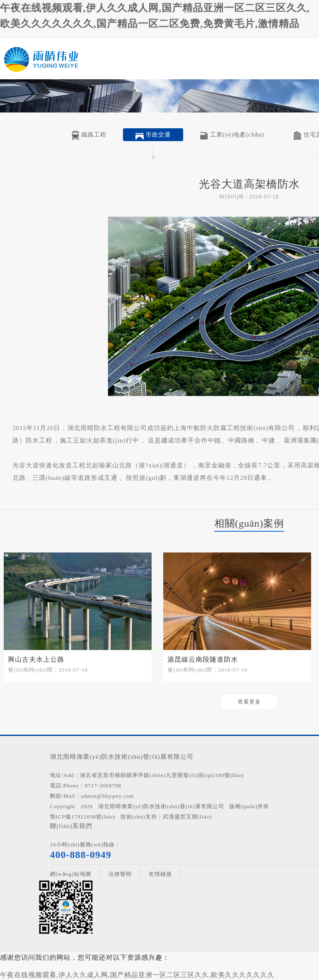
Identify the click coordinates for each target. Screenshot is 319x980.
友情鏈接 (160, 874)
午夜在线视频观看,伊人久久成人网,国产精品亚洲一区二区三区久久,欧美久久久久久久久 (137, 975)
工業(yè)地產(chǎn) (232, 136)
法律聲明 (120, 874)
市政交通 (153, 136)
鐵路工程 (89, 136)
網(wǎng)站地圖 (71, 874)
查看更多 (249, 702)
